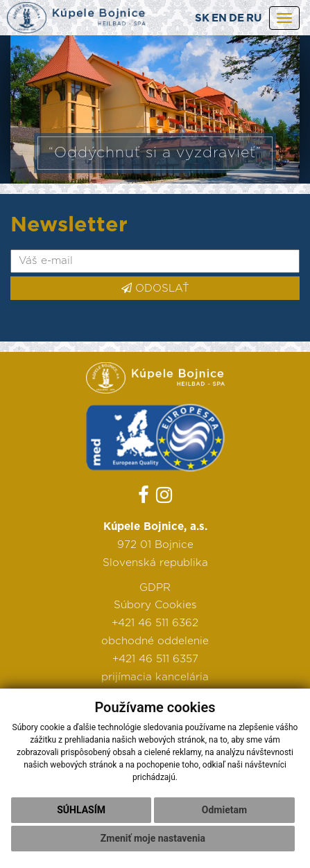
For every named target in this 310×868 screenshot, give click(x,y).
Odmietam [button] (224, 810)
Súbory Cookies (155, 605)
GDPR (155, 588)
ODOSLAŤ (155, 288)
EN (219, 18)
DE (236, 18)
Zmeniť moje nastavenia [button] (153, 838)
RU (254, 18)
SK (202, 18)
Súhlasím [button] (81, 810)
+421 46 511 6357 (155, 659)
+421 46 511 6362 (155, 623)
